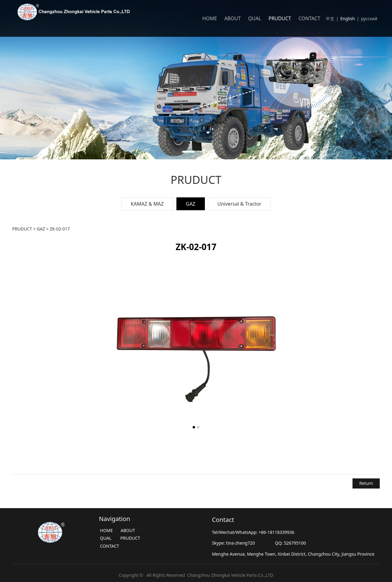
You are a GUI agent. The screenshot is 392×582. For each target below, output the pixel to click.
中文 (330, 19)
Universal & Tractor (239, 204)
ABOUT (232, 18)
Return (366, 483)
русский (370, 19)
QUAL (255, 18)
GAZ (191, 204)
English (348, 19)
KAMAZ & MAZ (147, 204)
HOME (210, 18)
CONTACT (309, 18)
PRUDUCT (280, 18)
